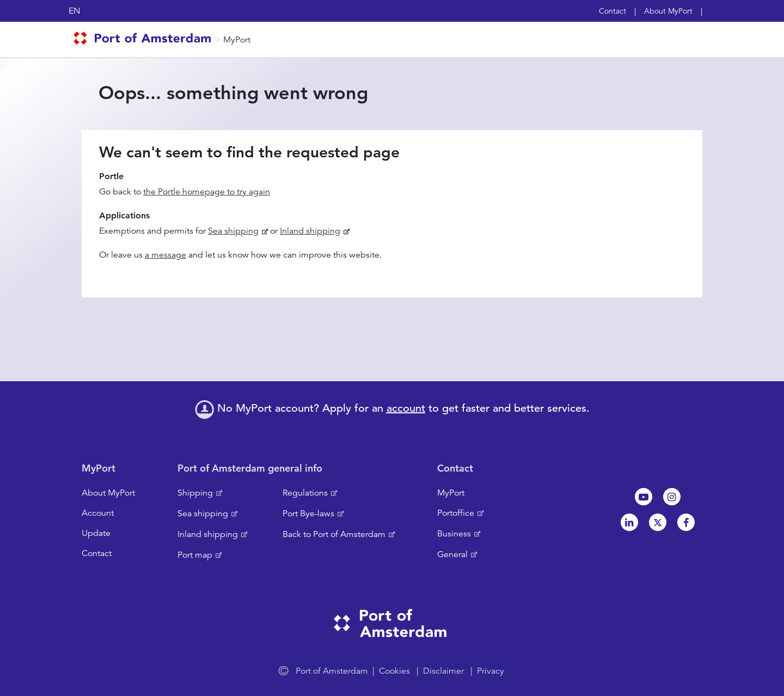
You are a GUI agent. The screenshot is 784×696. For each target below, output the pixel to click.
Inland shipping (310, 231)
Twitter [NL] (658, 522)
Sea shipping (233, 231)
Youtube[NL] (644, 497)
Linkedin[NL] (629, 522)
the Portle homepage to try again (207, 192)
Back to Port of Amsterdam (334, 534)
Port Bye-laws (308, 514)
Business (454, 534)
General (452, 554)
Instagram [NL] (672, 497)
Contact (612, 11)
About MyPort (668, 11)
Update (96, 533)
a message (166, 255)
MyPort (237, 40)
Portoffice (456, 513)
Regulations (305, 493)
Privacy (491, 671)
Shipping (195, 493)
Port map (195, 555)
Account (98, 513)
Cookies (394, 671)
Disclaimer (443, 671)
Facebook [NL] (686, 522)
